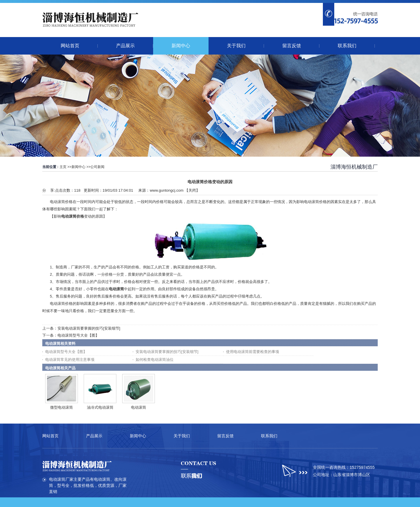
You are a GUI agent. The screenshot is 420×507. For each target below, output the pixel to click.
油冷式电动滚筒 (100, 407)
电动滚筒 (139, 407)
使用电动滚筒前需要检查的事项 (253, 352)
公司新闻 (97, 167)
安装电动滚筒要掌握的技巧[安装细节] (89, 328)
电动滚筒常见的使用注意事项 (70, 360)
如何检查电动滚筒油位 (155, 360)
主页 (63, 167)
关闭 (192, 190)
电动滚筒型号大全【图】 (78, 335)
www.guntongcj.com (167, 190)
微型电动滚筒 (62, 407)
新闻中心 (78, 167)
